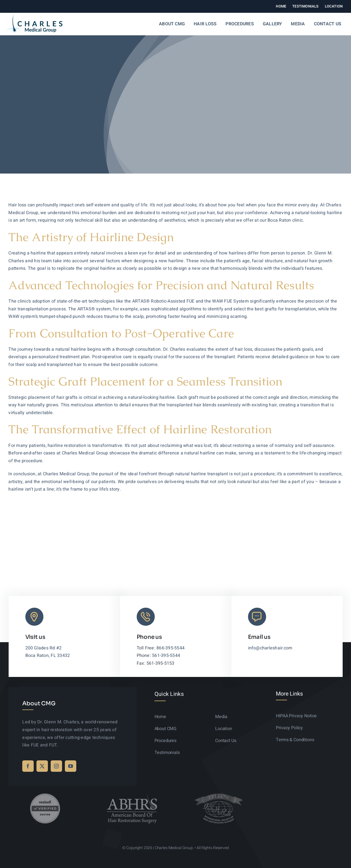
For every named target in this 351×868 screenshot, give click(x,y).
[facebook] (28, 766)
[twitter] (42, 766)
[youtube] (71, 766)
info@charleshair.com (270, 648)
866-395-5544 (170, 648)
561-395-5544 (166, 656)
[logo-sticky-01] (34, 16)
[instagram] (56, 766)
